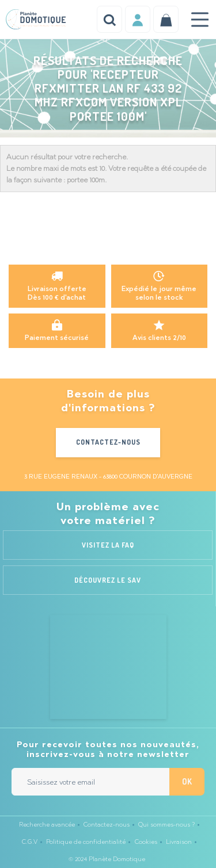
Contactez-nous (108, 442)
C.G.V (30, 842)
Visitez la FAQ (108, 545)
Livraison (179, 842)
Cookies (146, 842)
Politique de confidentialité (86, 842)
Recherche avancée (47, 825)
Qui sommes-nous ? (166, 825)
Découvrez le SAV (108, 580)
